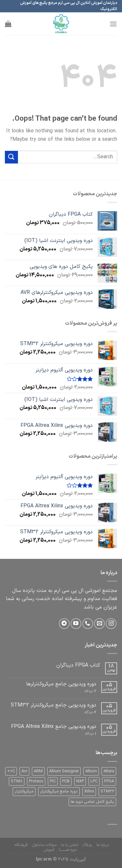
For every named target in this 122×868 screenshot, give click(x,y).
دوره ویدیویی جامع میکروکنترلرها (61, 684)
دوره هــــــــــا (68, 850)
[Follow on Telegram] (64, 624)
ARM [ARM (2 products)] (38, 771)
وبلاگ (87, 845)
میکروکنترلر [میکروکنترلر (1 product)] (24, 791)
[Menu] (113, 24)
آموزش (49, 850)
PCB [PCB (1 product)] (66, 781)
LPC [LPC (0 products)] (94, 781)
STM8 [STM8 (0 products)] (17, 781)
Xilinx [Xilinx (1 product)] (89, 791)
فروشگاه (21, 845)
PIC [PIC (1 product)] (53, 781)
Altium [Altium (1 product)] (91, 771)
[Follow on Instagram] (111, 624)
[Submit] (11, 157)
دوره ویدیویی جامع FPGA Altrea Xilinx (54, 727)
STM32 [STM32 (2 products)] (107, 791)
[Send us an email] (99, 624)
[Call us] (88, 624)
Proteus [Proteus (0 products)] (36, 781)
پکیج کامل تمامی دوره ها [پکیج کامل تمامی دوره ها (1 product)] (92, 802)
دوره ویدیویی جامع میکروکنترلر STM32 (54, 705)
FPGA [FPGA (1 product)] (109, 781)
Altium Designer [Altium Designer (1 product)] (64, 771)
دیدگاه (90, 691)
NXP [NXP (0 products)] (80, 781)
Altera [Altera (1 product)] (109, 771)
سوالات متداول (44, 845)
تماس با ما (69, 845)
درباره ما (103, 845)
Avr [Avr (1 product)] (24, 771)
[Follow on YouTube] (76, 624)
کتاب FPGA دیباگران (78, 665)
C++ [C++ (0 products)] (11, 771)
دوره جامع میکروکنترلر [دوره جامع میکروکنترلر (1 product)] (59, 791)
